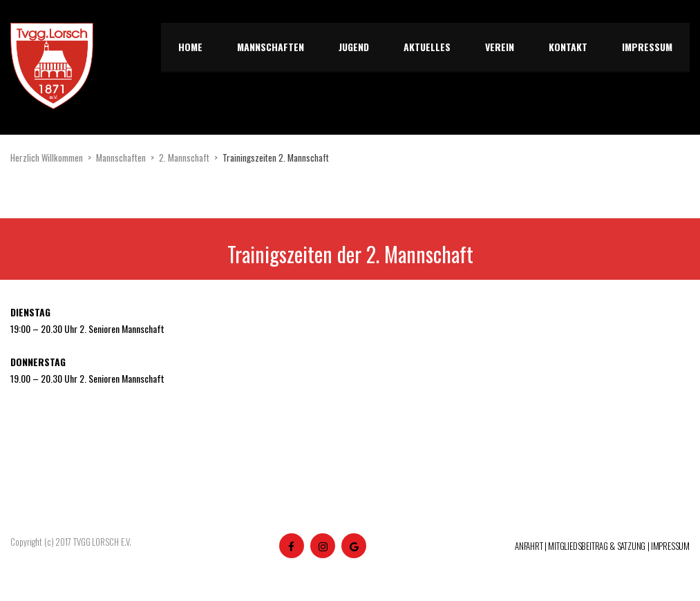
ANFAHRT (529, 546)
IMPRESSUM (670, 546)
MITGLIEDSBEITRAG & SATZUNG (597, 546)
